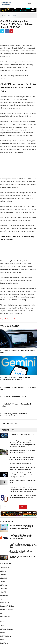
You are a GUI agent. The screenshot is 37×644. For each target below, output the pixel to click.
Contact (3, 633)
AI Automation (5, 568)
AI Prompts (4, 585)
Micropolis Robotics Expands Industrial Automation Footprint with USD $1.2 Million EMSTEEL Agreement (22, 527)
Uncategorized (5, 617)
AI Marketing (4, 578)
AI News (3, 582)
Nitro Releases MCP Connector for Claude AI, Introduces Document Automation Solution (21, 537)
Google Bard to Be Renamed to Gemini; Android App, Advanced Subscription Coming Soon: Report (22, 475)
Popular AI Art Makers (7, 606)
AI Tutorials (4, 589)
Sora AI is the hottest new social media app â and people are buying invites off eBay (23, 546)
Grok (2, 599)
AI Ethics (3, 575)
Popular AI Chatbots (7, 610)
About (2, 626)
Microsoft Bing (5, 603)
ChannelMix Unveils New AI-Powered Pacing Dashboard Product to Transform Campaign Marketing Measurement (23, 490)
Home (4, 15)
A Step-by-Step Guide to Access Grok (22, 434)
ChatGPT (3, 592)
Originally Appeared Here (9, 319)
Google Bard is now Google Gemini (13, 396)
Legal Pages (4, 643)
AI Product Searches (7, 629)
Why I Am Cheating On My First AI (20, 463)
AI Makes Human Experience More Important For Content (21, 552)
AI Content (4, 571)
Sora (2, 613)
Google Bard (12, 15)
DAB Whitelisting (6, 636)
